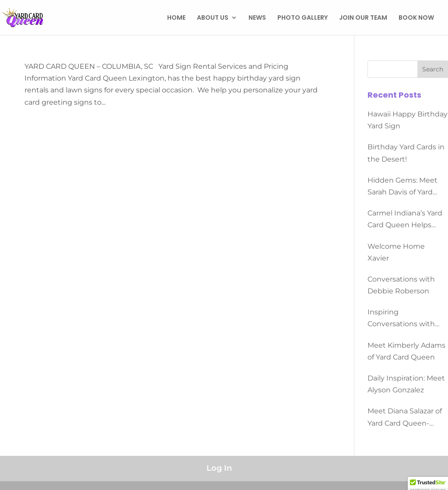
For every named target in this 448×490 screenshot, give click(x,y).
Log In (219, 468)
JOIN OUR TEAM (363, 18)
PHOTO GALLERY (303, 18)
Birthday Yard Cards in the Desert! (406, 153)
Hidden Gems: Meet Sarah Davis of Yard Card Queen (402, 187)
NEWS (257, 18)
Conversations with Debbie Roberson (401, 285)
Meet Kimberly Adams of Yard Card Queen (406, 351)
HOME (176, 18)
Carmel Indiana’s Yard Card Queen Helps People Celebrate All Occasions (405, 220)
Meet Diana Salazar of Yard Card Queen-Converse (405, 418)
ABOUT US (213, 18)
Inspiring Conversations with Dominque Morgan (401, 319)
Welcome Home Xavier (396, 252)
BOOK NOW (416, 18)
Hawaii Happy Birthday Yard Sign (408, 120)
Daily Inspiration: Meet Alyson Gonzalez (406, 384)
